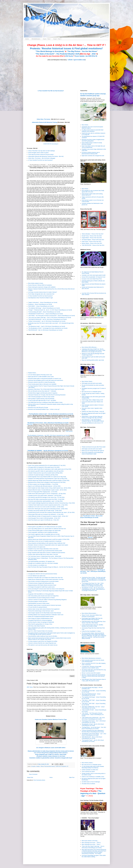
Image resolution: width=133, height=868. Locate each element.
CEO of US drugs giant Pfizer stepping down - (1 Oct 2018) (43, 492)
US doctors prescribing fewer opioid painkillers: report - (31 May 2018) (45, 501)
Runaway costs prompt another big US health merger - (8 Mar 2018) (45, 511)
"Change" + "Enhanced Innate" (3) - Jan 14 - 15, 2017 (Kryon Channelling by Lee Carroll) (50, 310)
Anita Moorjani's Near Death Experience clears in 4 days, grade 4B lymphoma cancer (94, 680)
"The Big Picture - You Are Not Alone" (82, 51)
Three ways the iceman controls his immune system (41, 154)
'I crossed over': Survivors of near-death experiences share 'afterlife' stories (91, 667)
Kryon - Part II (57, 39)
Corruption (33, 766)
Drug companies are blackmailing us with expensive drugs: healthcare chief (47, 543)
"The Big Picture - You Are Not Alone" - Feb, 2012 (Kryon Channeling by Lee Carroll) (94, 728)
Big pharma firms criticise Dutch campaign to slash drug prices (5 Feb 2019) (47, 482)
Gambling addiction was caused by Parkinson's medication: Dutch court (46, 615)
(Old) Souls (30, 424)
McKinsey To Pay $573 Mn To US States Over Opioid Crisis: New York (45, 578)
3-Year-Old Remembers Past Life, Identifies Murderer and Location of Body (92, 625)
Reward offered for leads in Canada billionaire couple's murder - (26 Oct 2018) (47, 490)
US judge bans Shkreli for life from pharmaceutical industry (43, 574)
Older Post (72, 777)
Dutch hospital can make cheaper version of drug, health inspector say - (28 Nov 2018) (49, 488)
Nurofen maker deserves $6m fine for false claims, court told (43, 554)
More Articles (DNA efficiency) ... (90, 347)
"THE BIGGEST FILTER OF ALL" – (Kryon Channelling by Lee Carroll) (45, 314)
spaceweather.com (79, 60)
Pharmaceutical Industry (50, 766)
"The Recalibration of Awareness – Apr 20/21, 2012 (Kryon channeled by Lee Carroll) (48, 435)
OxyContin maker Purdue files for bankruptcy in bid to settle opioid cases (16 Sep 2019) (50, 469)
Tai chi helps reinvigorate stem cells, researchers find (41, 294)
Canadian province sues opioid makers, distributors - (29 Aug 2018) (45, 496)
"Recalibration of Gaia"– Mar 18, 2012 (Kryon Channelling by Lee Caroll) (93, 725)
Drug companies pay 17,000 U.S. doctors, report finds (51, 754)
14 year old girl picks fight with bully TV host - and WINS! (42, 401)
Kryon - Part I (47, 39)
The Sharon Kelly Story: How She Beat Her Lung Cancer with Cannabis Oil (94, 670)
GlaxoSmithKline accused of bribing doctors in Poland (41, 598)
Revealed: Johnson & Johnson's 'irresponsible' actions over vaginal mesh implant (48, 545)
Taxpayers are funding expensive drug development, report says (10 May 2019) (48, 479)
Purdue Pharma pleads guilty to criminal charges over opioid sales (44, 531)
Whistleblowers (36, 39)
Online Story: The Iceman (43, 119)
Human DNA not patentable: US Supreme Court (93, 277)
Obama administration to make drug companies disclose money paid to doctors (51, 751)
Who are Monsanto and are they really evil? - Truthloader (42, 391)
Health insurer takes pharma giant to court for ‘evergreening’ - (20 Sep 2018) (47, 494)
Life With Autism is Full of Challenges (91, 782)
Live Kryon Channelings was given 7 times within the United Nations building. (94, 856)
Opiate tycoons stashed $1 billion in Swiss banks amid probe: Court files (46, 579)
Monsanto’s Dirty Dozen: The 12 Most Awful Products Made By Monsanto (46, 389)
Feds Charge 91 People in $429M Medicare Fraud (41, 618)
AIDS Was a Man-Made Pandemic (37, 626)
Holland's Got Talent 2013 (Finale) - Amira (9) (93, 411)
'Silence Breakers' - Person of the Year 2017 (93, 234)
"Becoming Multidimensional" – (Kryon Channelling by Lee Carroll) (91, 695)
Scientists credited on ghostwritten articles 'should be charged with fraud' (51, 758)
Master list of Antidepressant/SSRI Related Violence (41, 617)
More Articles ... (86, 125)
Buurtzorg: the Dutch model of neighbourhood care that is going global (93, 140)
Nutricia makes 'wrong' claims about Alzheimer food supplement (44, 609)
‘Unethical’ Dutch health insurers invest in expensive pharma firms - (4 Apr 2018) (48, 505)
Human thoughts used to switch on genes (38, 153)
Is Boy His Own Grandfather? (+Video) (91, 631)
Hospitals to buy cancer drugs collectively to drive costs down (43, 549)
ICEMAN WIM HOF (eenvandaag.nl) (51, 144)
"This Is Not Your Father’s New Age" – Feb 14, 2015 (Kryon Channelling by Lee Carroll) (93, 847)
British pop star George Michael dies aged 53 (93, 451)
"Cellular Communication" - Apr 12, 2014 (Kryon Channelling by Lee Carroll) (47, 321)
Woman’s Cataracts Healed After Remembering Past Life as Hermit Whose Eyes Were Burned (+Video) (93, 676)
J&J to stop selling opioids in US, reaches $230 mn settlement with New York (47, 529)
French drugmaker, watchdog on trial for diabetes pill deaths (43, 532)
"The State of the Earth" (45, 54)
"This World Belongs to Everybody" (50, 51)
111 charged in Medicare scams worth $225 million (51, 748)
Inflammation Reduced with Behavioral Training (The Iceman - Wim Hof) (46, 156)
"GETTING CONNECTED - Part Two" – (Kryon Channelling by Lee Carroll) (93, 707)
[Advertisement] (38, 795)
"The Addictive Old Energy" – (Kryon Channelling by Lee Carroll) (44, 308)
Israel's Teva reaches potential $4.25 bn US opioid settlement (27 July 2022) (47, 465)
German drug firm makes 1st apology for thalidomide (41, 622)
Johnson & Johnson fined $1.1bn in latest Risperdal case (42, 643)
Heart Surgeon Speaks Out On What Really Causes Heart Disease (45, 613)
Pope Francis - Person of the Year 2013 (91, 242)
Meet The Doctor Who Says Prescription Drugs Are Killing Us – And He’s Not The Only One (51, 567)
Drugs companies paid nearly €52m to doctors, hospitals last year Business (47, 553)
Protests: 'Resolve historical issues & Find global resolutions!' (66, 48)
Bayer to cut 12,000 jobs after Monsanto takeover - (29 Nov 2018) (44, 486)
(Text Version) (71, 459)
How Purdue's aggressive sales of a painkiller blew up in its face (44, 534)
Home (27, 39)
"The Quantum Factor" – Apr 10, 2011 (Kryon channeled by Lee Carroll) (93, 741)
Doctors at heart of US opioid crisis (37, 547)
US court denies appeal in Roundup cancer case (40, 375)
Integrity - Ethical (40, 766)
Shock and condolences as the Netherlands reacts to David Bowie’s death (92, 453)
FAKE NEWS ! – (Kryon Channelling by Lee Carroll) (41, 306)
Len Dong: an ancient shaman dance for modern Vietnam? (43, 292)
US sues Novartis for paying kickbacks (38, 607)
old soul (90, 537)
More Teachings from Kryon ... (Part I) (91, 844)
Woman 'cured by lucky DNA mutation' (91, 673)
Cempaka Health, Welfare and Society (60, 8)
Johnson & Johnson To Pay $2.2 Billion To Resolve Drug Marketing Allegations (47, 600)
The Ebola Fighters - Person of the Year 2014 (93, 240)
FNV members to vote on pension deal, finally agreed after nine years (93, 191)
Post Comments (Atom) (39, 780)
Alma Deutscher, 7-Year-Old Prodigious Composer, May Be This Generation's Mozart (93, 420)
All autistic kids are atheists (88, 784)
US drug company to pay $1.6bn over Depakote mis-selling (43, 641)
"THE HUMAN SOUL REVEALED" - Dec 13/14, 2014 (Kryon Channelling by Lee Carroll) (93, 718)
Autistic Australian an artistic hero (90, 770)
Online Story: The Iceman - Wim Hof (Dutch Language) (42, 158)
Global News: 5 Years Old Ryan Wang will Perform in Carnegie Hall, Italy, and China (92, 417)
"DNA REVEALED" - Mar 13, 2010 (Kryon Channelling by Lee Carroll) (45, 330)
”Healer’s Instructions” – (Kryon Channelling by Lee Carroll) (43, 302)
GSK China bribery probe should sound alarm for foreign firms (43, 596)
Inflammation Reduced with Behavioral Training (44, 122)
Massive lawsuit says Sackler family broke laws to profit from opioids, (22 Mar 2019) (49, 481)
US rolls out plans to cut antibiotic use (37, 565)
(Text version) (69, 168)
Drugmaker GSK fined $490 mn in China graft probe (41, 594)
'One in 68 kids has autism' (88, 772)
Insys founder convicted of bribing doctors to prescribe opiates (43, 581)
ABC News (30, 687)
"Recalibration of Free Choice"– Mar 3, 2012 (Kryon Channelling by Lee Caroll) (48, 423)
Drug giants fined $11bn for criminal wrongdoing (40, 620)
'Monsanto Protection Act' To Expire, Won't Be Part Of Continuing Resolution (47, 395)
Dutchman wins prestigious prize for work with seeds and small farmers (46, 380)
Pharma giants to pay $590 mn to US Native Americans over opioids (45, 527)
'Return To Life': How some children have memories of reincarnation (92, 616)
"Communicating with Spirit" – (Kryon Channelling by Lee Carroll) (44, 312)
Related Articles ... (33, 373)
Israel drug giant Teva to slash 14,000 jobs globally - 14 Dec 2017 (44, 518)
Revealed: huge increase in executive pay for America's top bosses (45, 605)
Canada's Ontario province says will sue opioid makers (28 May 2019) (45, 473)
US (67, 766)
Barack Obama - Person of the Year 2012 (92, 243)
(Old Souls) (69, 56)
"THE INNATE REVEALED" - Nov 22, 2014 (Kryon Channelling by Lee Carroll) (47, 319)
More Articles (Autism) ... (88, 763)
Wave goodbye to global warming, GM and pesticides (41, 399)
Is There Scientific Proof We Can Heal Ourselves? (51, 91)
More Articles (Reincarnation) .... (90, 613)
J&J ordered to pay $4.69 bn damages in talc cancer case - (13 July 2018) (46, 497)
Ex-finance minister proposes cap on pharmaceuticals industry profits (45, 551)
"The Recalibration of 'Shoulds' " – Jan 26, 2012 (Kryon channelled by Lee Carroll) (51, 165)
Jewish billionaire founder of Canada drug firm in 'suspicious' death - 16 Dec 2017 (48, 516)
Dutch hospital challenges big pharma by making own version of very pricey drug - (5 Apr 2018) (51, 503)
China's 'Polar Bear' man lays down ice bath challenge (41, 151)
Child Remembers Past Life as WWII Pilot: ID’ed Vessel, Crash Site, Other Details (94, 622)
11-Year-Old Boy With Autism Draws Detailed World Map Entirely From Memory (93, 767)
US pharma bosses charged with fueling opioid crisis (41, 583)
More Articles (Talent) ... (88, 381)
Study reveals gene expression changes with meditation (42, 287)
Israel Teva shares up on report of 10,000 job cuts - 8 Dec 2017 (44, 520)
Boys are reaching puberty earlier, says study (93, 360)
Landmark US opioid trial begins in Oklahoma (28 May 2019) (43, 475)
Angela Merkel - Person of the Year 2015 (92, 238)
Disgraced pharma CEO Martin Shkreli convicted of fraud (42, 585)
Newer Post (30, 777)
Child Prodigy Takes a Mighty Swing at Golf (92, 400)
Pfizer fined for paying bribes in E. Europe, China (40, 624)
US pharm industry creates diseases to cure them (51, 756)
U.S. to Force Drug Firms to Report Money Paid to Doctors (51, 753)
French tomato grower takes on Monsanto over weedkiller (42, 384)
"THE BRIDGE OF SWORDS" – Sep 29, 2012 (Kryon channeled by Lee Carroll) (48, 451)
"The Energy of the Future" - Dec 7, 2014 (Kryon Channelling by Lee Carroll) (93, 571)
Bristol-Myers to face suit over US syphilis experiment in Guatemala (45, 541)
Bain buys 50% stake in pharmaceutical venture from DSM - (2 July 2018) (46, 499)
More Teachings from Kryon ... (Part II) (91, 843)
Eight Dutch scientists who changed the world (93, 156)
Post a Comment (33, 774)
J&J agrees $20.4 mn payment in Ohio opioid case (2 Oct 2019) (44, 467)
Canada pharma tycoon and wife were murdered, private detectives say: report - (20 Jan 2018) (51, 512)
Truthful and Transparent (61, 766)
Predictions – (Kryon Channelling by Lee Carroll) (40, 304)
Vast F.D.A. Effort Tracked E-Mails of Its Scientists (40, 631)
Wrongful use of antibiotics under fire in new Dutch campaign (43, 563)
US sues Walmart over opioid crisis (37, 576)
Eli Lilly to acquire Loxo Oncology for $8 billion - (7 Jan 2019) (43, 484)
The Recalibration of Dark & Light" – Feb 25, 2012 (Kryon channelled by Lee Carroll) (51, 414)
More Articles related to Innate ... (36, 283)
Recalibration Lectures (39, 437)
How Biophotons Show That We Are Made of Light (40, 298)
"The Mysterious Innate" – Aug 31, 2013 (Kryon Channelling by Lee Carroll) (47, 326)
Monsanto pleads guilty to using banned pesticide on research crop (45, 379)
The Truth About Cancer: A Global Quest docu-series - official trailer (45, 556)
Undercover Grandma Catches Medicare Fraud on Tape (51, 719)
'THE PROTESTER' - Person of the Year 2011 (93, 245)
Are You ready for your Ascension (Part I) (51, 56)
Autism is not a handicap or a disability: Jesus (93, 777)
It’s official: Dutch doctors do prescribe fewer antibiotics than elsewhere (93, 131)
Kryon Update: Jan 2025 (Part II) (86, 56)
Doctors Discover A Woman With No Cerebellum (40, 285)
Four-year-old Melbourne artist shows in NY (92, 423)
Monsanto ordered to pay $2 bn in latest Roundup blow (42, 382)
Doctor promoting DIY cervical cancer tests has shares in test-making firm (46, 589)
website (70, 60)
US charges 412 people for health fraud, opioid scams (41, 587)
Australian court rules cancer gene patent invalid (94, 275)
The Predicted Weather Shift (68, 54)
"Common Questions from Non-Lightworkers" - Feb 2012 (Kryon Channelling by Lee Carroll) (93, 731)
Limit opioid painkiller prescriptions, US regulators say (41, 561)
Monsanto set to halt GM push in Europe (38, 408)
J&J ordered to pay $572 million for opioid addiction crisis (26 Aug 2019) (46, 471)
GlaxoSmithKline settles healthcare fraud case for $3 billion (43, 636)
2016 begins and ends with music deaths (92, 383)
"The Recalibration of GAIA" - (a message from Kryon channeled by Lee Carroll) (48, 328)
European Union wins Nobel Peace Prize (92, 279)
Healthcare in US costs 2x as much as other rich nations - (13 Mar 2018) (46, 507)
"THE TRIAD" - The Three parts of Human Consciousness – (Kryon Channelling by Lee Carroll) (51, 316)
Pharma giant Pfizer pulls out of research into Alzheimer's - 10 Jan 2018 (46, 514)
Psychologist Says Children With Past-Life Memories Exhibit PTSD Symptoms (92, 619)
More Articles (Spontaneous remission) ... (92, 658)
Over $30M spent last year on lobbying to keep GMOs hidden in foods (45, 402)
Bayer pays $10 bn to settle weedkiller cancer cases (41, 377)
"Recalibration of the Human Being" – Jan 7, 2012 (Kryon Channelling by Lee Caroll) (94, 734)
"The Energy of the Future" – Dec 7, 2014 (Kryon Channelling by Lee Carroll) (94, 722)
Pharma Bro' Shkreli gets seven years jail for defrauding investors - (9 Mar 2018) (48, 509)
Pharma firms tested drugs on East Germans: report (41, 611)
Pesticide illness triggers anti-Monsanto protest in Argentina (43, 393)
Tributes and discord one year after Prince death (94, 447)
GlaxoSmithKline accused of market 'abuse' (39, 603)
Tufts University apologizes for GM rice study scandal (41, 397)
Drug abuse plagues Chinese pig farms (38, 601)
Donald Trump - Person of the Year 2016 (92, 236)
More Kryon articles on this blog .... (90, 841)
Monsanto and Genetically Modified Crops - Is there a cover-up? (44, 409)
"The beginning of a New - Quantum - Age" (93, 793)
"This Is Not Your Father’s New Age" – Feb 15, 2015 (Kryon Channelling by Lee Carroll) (50, 318)
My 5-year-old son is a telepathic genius (91, 392)
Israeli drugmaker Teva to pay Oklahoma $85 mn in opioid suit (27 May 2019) (47, 477)
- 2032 (89, 54)
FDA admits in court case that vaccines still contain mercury (43, 645)
